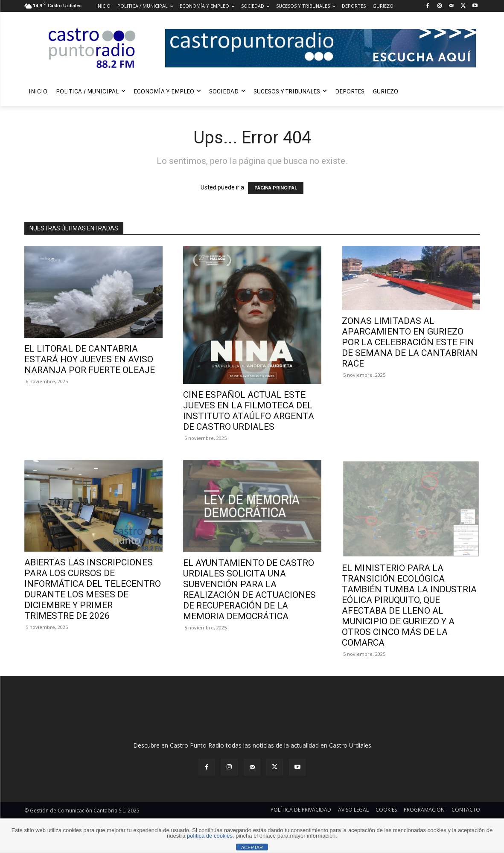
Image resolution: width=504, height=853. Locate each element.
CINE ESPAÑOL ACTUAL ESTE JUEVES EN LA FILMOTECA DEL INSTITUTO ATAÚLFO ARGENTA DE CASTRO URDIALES (249, 411)
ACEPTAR (252, 847)
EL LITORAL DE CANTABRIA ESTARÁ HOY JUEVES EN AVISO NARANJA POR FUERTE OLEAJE (90, 359)
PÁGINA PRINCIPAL (276, 188)
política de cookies (210, 836)
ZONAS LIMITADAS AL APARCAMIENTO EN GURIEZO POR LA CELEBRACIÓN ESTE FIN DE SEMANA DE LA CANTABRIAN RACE (410, 342)
